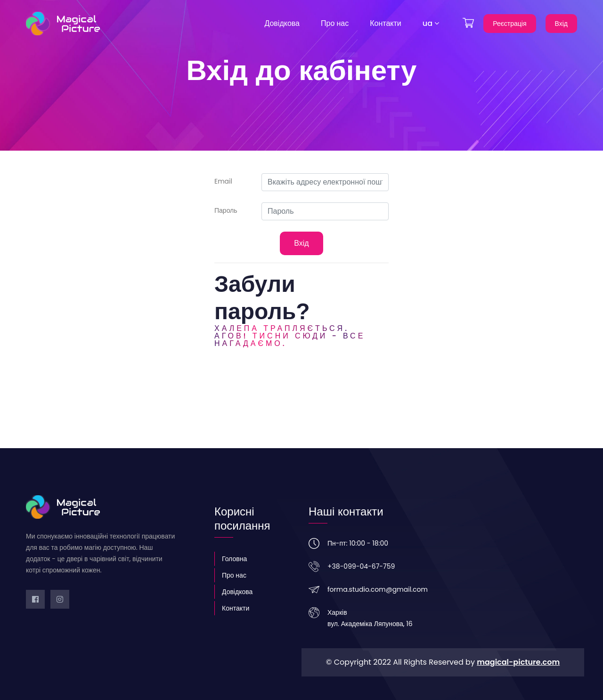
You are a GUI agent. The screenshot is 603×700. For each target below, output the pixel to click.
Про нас (335, 23)
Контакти (386, 23)
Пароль (226, 210)
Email (223, 181)
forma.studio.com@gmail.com (378, 589)
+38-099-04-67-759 (361, 566)
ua (431, 23)
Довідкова (282, 23)
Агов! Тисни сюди (271, 336)
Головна (234, 559)
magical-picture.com (518, 662)
